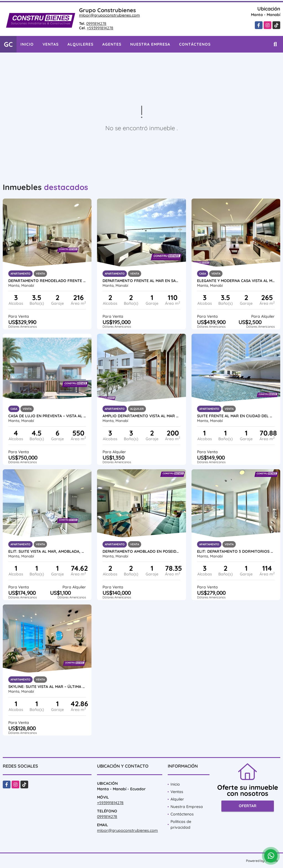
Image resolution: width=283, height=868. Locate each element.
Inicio (27, 44)
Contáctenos (195, 44)
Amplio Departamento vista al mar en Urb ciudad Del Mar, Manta (141, 416)
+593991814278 (100, 28)
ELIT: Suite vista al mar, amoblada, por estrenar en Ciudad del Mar (47, 551)
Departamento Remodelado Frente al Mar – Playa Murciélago (47, 281)
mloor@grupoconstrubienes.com (109, 15)
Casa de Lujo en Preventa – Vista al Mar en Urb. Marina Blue (47, 416)
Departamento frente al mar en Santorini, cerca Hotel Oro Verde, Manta (141, 281)
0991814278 (96, 24)
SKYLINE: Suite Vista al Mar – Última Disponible (47, 687)
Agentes (112, 44)
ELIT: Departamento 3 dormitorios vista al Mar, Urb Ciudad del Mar (236, 551)
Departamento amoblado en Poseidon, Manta (141, 551)
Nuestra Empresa (150, 44)
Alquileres (80, 44)
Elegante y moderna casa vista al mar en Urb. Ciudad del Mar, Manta (236, 281)
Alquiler (177, 799)
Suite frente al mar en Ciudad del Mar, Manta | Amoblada (236, 416)
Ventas (51, 44)
